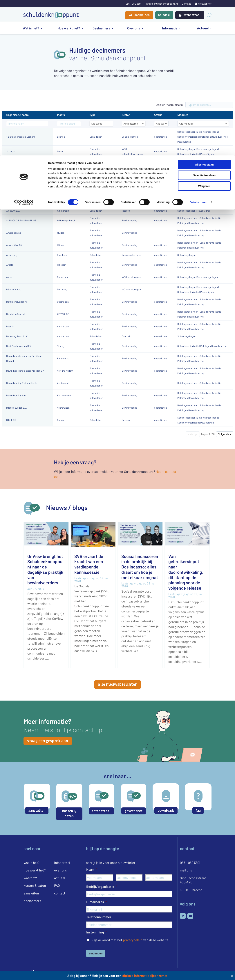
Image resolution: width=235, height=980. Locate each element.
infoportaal (101, 811)
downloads (166, 811)
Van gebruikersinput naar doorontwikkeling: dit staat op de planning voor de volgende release (186, 572)
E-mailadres (96, 902)
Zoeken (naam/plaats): (170, 105)
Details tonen (198, 47)
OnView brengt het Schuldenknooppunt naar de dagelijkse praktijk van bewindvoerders (45, 569)
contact (60, 893)
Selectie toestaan (204, 20)
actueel (60, 878)
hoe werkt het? (35, 870)
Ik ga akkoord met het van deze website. (130, 940)
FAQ (57, 885)
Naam (92, 869)
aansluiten (37, 811)
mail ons (186, 870)
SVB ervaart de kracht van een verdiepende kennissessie (89, 564)
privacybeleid (133, 940)
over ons (60, 870)
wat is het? (32, 863)
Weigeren (204, 31)
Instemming (96, 932)
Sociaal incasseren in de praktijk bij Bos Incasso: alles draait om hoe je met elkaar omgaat (140, 567)
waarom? (30, 878)
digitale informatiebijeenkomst (145, 976)
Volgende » (225, 434)
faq (198, 811)
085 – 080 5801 (190, 863)
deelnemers (32, 901)
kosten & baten (69, 814)
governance (134, 811)
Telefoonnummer (99, 917)
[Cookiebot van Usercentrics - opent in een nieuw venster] (24, 47)
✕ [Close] (232, 976)
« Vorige (193, 434)
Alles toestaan (204, 9)
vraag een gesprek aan (48, 741)
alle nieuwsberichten (118, 685)
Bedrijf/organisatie (102, 887)
